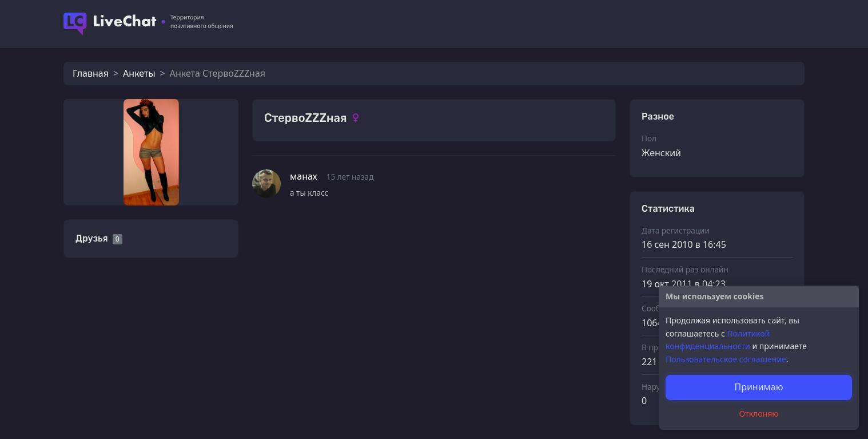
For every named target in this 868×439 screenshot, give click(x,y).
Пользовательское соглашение (726, 359)
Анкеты (139, 73)
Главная (91, 73)
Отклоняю (759, 414)
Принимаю (758, 387)
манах (304, 176)
